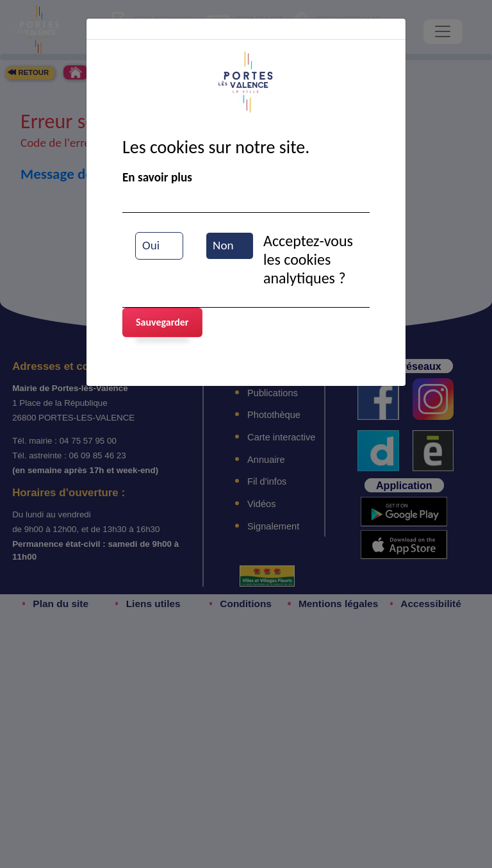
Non (223, 245)
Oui (151, 245)
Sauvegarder (162, 322)
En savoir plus (157, 177)
